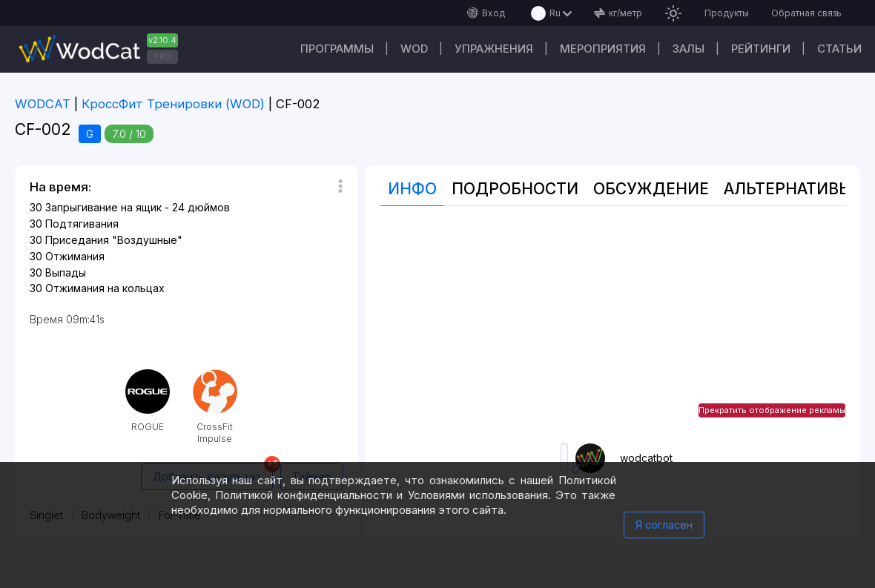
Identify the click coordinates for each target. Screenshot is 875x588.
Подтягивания (82, 224)
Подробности (515, 189)
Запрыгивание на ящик (103, 207)
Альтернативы (788, 189)
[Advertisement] (613, 325)
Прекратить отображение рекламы (772, 410)
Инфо (412, 189)
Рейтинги (761, 49)
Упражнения (494, 49)
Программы (337, 49)
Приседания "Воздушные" (114, 240)
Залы (689, 49)
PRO (163, 56)
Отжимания (75, 256)
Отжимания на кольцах (105, 288)
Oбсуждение (651, 189)
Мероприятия (603, 49)
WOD (414, 49)
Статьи (839, 49)
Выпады (66, 272)
